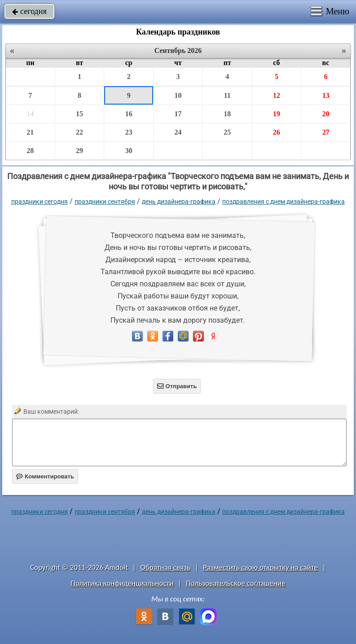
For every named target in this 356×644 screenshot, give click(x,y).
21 (30, 132)
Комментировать (45, 476)
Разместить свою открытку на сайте (260, 567)
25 (227, 132)
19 (277, 114)
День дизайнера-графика (179, 202)
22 (79, 132)
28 (30, 151)
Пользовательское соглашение (235, 583)
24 (178, 132)
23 (129, 132)
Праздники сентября (105, 202)
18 (227, 114)
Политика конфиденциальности (122, 583)
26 (277, 132)
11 (227, 95)
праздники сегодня (40, 202)
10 (178, 95)
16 (129, 114)
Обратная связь (166, 567)
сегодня (29, 11)
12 (277, 95)
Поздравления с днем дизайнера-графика (283, 202)
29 (79, 151)
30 (129, 151)
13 (326, 95)
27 (326, 132)
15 (79, 114)
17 (178, 114)
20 (326, 114)
